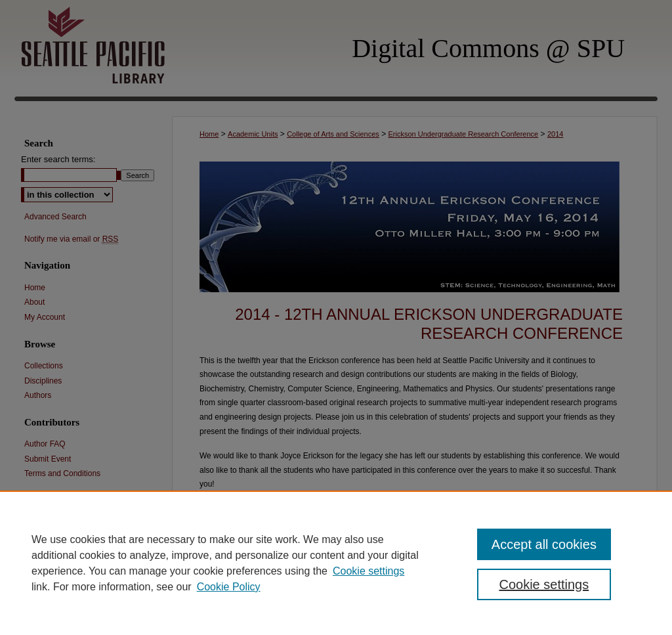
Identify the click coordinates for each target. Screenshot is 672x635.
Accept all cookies (544, 544)
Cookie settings (368, 571)
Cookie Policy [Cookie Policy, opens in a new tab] (229, 587)
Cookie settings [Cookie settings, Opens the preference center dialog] (544, 584)
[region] (336, 563)
